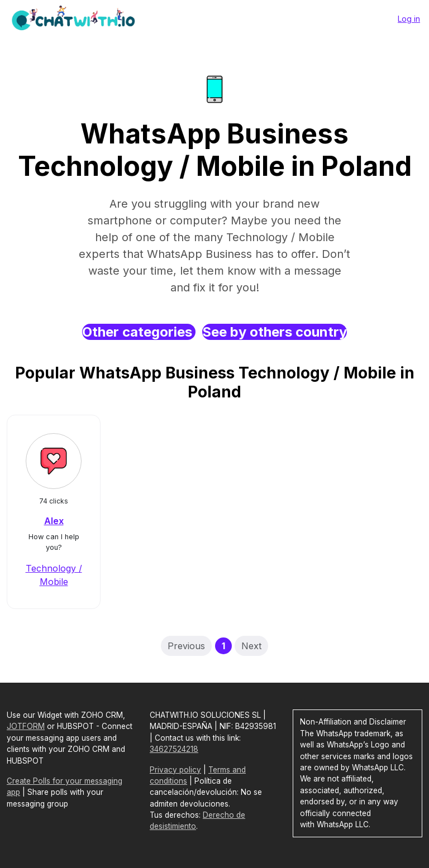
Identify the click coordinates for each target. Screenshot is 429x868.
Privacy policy (175, 770)
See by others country (275, 332)
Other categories (139, 332)
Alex (54, 521)
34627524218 (174, 749)
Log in (409, 19)
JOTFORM (26, 726)
